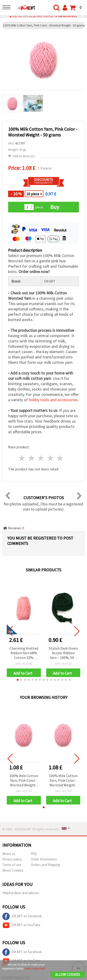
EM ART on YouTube (21, 925)
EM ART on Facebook (22, 916)
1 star (22, 458)
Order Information (44, 859)
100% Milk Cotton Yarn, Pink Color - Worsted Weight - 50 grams (24, 781)
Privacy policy (12, 859)
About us (9, 854)
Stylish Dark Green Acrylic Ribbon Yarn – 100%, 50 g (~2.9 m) (63, 653)
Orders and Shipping (45, 865)
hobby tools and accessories (53, 400)
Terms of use (12, 865)
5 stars (60, 458)
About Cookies (13, 870)
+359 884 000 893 (66, 16)
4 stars (50, 458)
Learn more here (35, 969)
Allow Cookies (68, 975)
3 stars (41, 458)
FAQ (34, 854)
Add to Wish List (21, 156)
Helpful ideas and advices (21, 893)
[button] (18, 680)
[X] (4, 965)
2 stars (32, 458)
